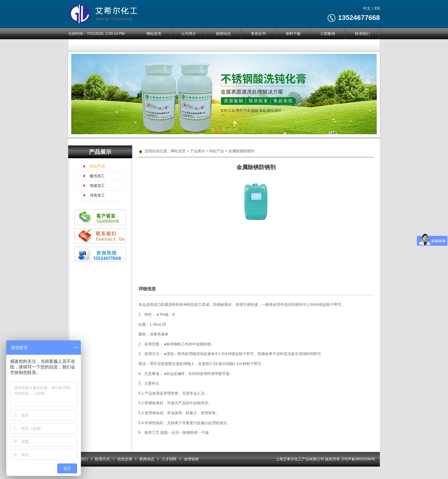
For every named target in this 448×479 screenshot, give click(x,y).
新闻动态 (223, 34)
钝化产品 (97, 166)
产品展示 (198, 151)
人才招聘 (169, 459)
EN (377, 8)
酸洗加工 (97, 176)
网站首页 (154, 34)
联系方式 (102, 459)
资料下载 (293, 34)
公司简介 (189, 34)
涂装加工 (97, 195)
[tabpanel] (224, 94)
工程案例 (328, 34)
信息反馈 (125, 459)
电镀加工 (97, 186)
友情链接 (191, 459)
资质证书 (258, 34)
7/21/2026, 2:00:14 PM (106, 34)
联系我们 (362, 34)
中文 (367, 8)
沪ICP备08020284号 (358, 459)
